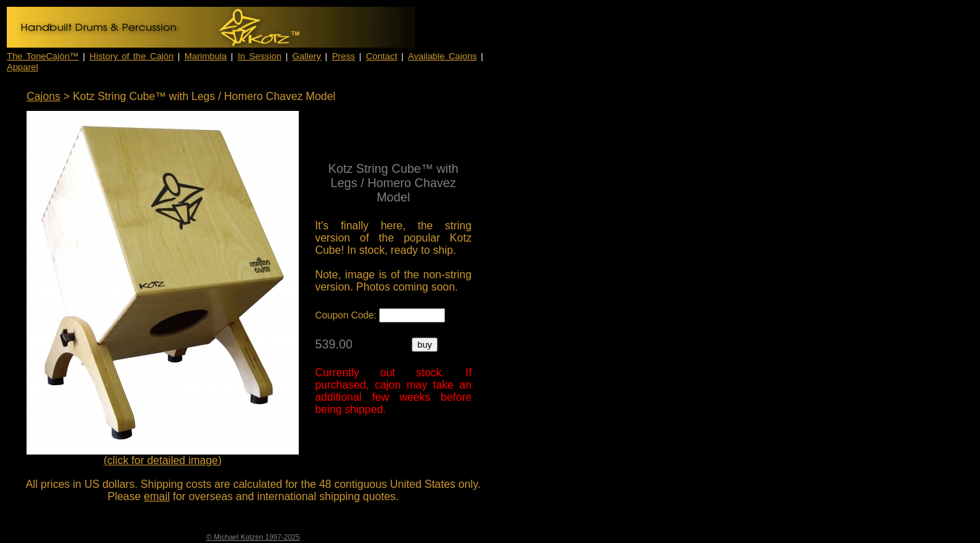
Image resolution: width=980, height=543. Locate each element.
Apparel (22, 67)
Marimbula (206, 56)
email (157, 496)
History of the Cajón (132, 56)
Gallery (307, 56)
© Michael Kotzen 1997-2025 (253, 537)
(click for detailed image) (162, 460)
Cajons (44, 96)
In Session (259, 56)
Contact (382, 56)
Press (344, 56)
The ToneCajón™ (43, 56)
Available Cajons (443, 56)
